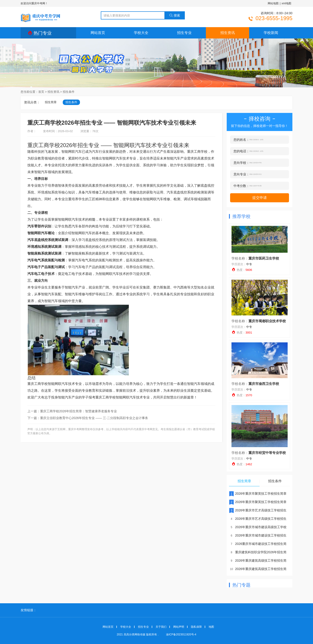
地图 (211, 627)
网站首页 (98, 33)
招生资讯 (228, 33)
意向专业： (241, 174)
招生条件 (69, 92)
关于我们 (161, 627)
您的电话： (241, 151)
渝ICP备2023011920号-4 (181, 634)
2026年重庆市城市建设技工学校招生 (258, 535)
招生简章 (51, 102)
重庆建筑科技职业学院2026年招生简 (258, 552)
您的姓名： (241, 140)
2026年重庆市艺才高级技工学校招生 (258, 510)
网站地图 (273, 3)
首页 (41, 92)
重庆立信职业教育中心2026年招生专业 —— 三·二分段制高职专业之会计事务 (94, 418)
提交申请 (260, 198)
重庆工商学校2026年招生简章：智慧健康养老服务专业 (78, 411)
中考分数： (241, 186)
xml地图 (286, 3)
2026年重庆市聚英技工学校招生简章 (258, 494)
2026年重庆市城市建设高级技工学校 (258, 527)
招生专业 (184, 33)
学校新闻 (271, 33)
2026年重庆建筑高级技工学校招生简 (258, 561)
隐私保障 (196, 627)
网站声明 (179, 627)
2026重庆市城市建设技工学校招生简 (258, 544)
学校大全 (141, 33)
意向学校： (241, 163)
